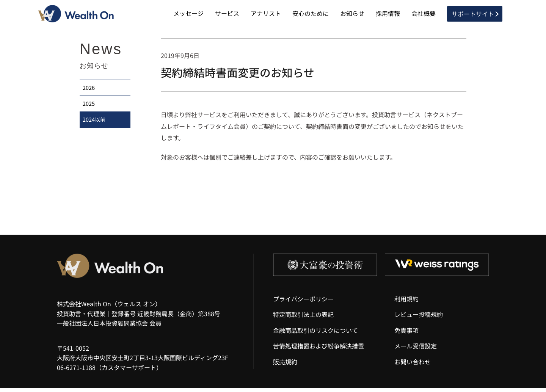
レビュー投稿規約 (419, 318)
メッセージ (188, 15)
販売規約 (285, 365)
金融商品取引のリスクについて (315, 334)
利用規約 (406, 303)
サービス (227, 15)
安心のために (311, 15)
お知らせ (352, 15)
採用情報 (388, 15)
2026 (89, 93)
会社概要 (424, 15)
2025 (89, 111)
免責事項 (406, 334)
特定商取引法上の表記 (303, 318)
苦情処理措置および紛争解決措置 (318, 350)
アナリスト (266, 15)
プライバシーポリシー (303, 303)
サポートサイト (473, 15)
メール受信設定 (416, 350)
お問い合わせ (413, 365)
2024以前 (95, 128)
